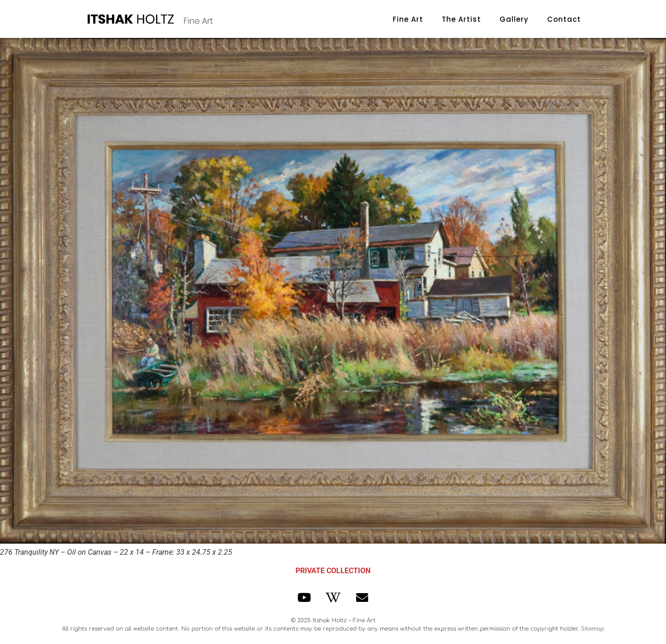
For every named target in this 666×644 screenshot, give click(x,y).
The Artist (461, 19)
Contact (564, 19)
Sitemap (592, 629)
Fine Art (408, 19)
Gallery (514, 19)
